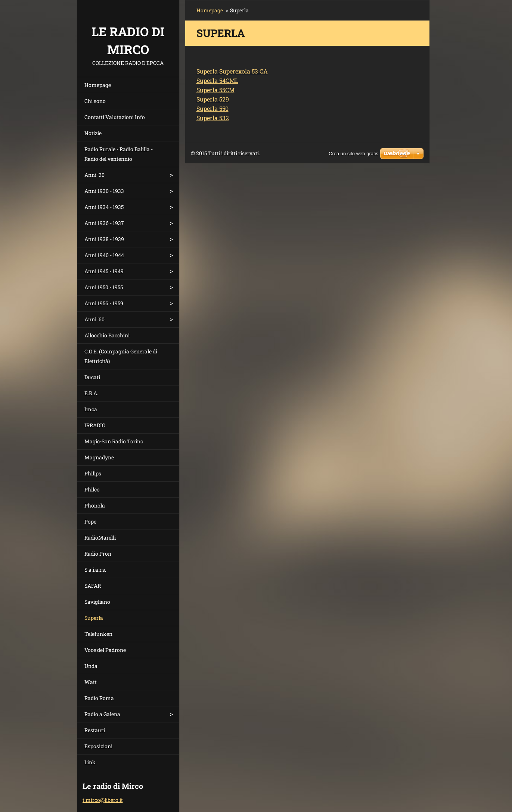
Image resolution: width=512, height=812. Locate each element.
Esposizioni (98, 746)
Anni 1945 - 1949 (104, 271)
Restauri (95, 730)
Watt (91, 682)
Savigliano (97, 602)
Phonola (95, 505)
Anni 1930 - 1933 (104, 191)
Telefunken (98, 634)
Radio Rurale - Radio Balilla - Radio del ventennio (119, 154)
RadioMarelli (100, 538)
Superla (94, 618)
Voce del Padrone (105, 650)
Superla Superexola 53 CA (232, 71)
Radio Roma (99, 698)
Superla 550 (212, 108)
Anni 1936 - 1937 (104, 223)
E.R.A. (91, 393)
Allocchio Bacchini (107, 335)
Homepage (98, 85)
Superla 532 (213, 118)
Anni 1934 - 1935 (104, 207)
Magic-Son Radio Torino (114, 441)
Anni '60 (94, 319)
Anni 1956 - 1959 (104, 303)
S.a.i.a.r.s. (95, 570)
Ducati (92, 377)
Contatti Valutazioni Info (115, 117)
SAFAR (93, 586)
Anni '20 (94, 175)
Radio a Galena (102, 714)
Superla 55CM (215, 90)
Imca (91, 409)
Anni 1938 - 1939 (104, 239)
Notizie (93, 133)
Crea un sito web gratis (353, 154)
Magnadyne (99, 457)
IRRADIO (95, 425)
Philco (92, 489)
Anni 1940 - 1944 (104, 255)
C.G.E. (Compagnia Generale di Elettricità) (121, 356)
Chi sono (95, 101)
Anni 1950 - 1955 (104, 287)
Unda (91, 666)
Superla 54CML (217, 80)
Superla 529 (213, 99)
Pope (90, 521)
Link (90, 762)
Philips (93, 473)
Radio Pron (98, 554)
